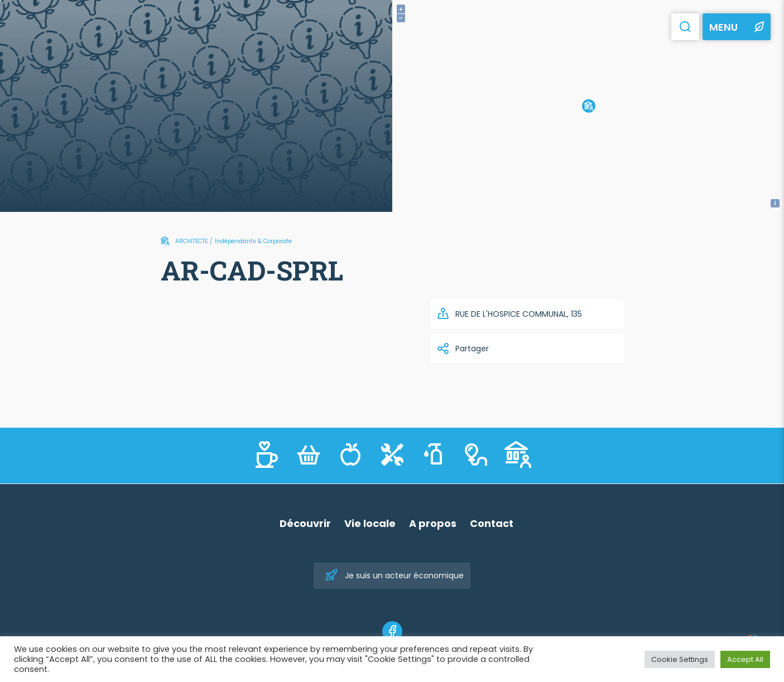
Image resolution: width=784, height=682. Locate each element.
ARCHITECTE (191, 241)
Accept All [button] (745, 659)
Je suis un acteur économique (394, 576)
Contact (492, 523)
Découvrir (305, 523)
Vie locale (370, 523)
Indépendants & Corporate (253, 241)
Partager (463, 349)
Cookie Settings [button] (680, 659)
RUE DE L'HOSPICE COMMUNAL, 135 (509, 314)
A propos (433, 523)
